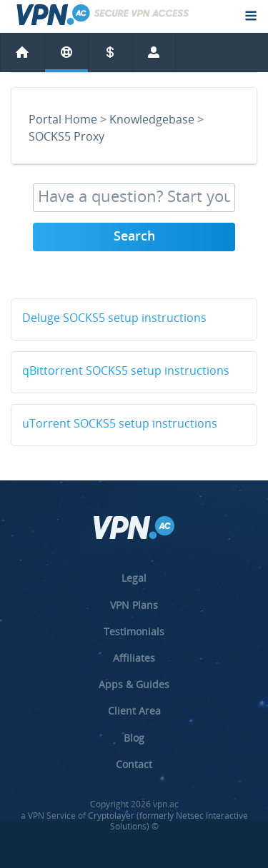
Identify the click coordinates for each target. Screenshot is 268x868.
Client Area (134, 711)
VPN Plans (134, 605)
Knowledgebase (152, 121)
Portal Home (63, 121)
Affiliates (134, 658)
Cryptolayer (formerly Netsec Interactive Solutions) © (168, 821)
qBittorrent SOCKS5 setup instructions (126, 372)
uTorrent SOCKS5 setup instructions (120, 425)
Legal (134, 578)
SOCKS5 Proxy (66, 138)
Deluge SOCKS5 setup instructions (114, 319)
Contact (134, 764)
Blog (134, 738)
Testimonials (134, 631)
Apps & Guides (134, 684)
